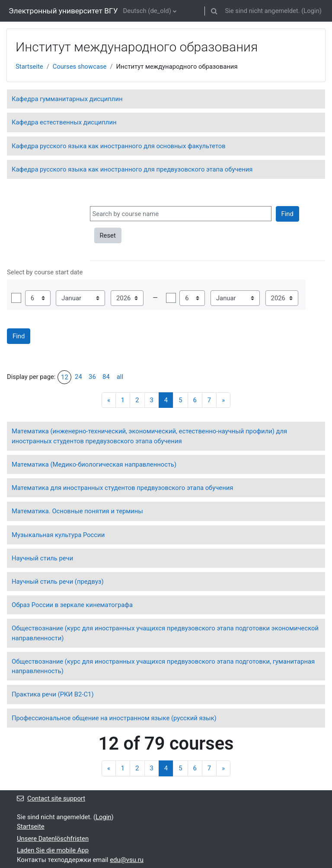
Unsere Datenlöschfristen (53, 839)
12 (65, 377)
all (120, 377)
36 (92, 377)
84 (106, 377)
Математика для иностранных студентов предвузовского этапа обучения (122, 488)
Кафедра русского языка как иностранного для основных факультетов (119, 146)
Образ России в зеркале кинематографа (72, 605)
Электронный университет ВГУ (63, 11)
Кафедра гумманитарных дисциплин (67, 99)
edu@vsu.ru (127, 860)
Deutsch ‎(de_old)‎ (147, 11)
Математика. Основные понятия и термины (77, 511)
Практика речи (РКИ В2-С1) (53, 694)
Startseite (29, 67)
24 (78, 377)
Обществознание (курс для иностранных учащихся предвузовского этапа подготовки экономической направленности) (165, 633)
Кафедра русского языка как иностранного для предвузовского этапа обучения (132, 169)
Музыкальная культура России (58, 535)
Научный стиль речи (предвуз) (58, 582)
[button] (214, 11)
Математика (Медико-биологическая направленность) (94, 464)
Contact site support (51, 798)
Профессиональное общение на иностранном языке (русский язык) (114, 718)
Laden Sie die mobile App (53, 850)
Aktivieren (16, 298)
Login (311, 11)
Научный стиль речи (42, 558)
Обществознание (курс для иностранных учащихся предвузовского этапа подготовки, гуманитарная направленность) (163, 666)
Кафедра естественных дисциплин (64, 122)
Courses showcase (80, 67)
